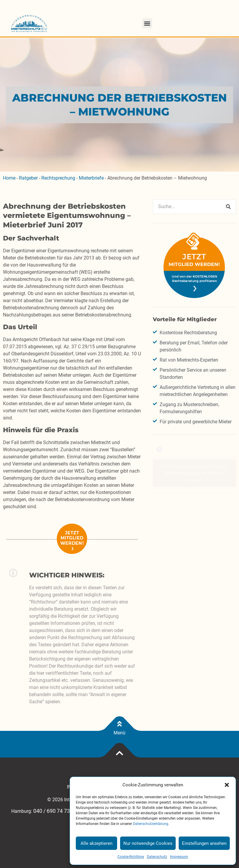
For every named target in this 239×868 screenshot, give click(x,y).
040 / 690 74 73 (52, 811)
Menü (119, 733)
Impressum (179, 857)
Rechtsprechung (58, 178)
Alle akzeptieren (96, 843)
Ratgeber (28, 178)
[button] (227, 785)
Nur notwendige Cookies (148, 843)
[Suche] (228, 207)
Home (9, 178)
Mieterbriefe (91, 178)
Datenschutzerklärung (151, 824)
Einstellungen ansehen (204, 843)
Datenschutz (157, 857)
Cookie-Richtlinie (131, 857)
